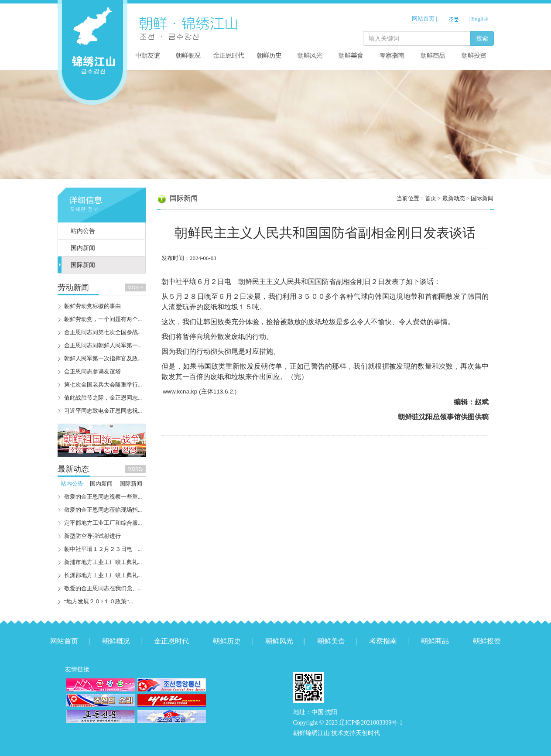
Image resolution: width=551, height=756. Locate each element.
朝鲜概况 (116, 641)
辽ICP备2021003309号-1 (371, 723)
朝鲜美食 (331, 641)
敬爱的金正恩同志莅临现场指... (103, 510)
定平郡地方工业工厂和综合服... (103, 523)
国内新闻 (83, 248)
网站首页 (423, 19)
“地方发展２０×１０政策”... (99, 601)
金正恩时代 (171, 641)
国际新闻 (83, 265)
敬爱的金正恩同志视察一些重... (103, 497)
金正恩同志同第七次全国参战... (103, 332)
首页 (431, 198)
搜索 (482, 38)
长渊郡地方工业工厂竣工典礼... (103, 575)
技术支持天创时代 (356, 733)
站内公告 (83, 231)
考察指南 (383, 641)
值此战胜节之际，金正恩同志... (103, 398)
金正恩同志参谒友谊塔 (92, 371)
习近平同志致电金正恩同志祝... (103, 411)
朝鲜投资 (487, 641)
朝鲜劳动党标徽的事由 (92, 306)
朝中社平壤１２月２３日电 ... (103, 549)
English (480, 19)
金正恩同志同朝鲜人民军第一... (103, 345)
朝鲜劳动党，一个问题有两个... (103, 319)
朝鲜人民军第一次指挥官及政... (103, 358)
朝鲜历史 (227, 641)
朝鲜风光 (279, 641)
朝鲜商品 (435, 641)
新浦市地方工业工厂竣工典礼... (103, 562)
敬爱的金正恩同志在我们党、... (103, 588)
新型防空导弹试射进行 (92, 536)
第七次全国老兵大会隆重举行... (103, 385)
